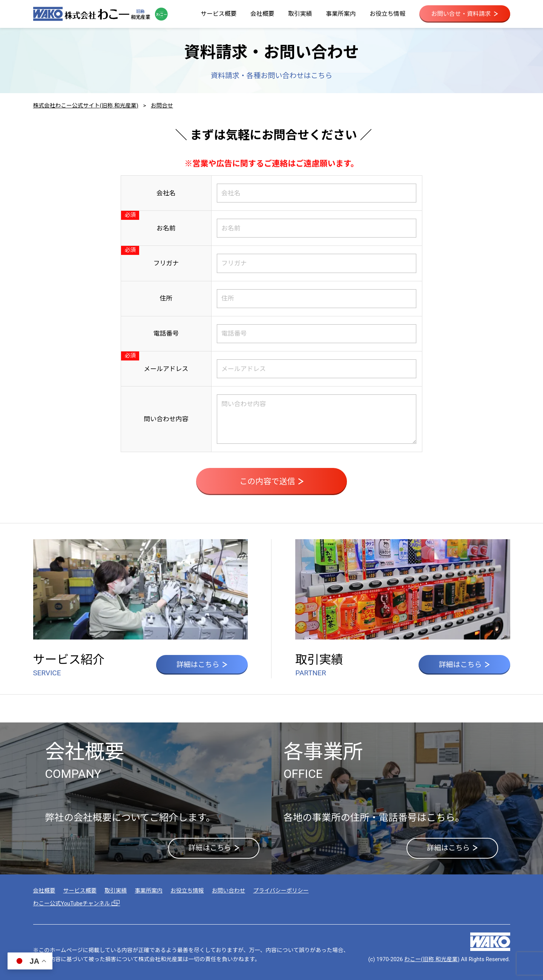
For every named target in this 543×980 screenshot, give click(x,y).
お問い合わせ (229, 891)
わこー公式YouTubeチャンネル (77, 903)
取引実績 (300, 14)
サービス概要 (219, 14)
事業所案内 (341, 14)
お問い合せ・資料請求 (464, 14)
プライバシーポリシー (281, 891)
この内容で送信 (271, 481)
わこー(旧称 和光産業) (432, 959)
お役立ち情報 (387, 14)
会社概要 (262, 14)
